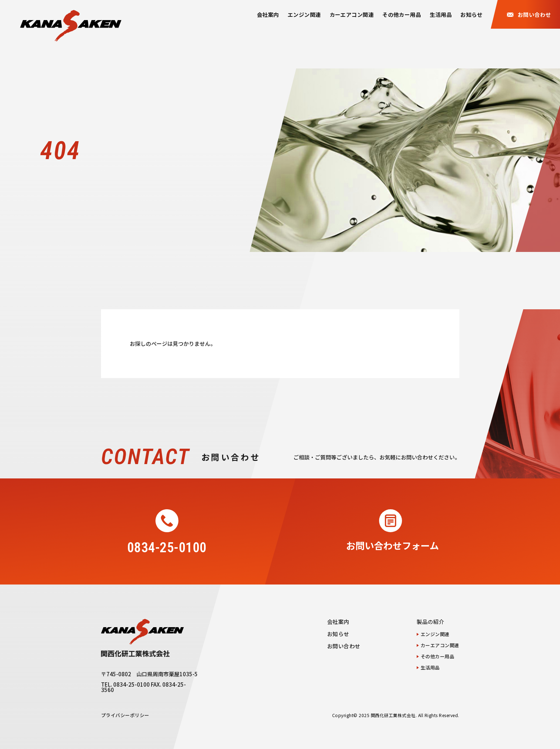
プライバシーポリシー (125, 715)
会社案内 (268, 15)
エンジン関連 (304, 15)
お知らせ (472, 15)
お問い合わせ (344, 646)
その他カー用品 (402, 15)
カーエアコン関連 (352, 15)
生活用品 (441, 15)
